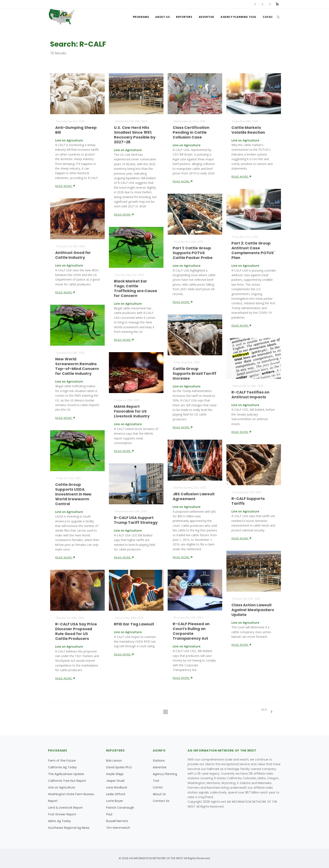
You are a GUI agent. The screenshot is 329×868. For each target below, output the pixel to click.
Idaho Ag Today (59, 821)
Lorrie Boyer (115, 801)
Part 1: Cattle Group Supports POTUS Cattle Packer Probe (193, 253)
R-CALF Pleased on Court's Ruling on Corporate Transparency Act (191, 631)
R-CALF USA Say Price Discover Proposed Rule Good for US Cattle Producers (76, 631)
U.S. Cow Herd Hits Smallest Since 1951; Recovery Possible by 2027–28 (135, 135)
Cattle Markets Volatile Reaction (248, 130)
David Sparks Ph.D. (119, 767)
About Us (163, 17)
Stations (159, 761)
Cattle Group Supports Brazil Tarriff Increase (194, 373)
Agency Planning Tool (238, 17)
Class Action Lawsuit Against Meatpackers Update (253, 610)
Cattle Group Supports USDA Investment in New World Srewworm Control (73, 494)
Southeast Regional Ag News (69, 828)
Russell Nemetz (117, 821)
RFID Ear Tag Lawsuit (134, 624)
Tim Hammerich (118, 828)
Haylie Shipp (115, 774)
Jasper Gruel (115, 781)
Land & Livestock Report (65, 808)
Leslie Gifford (116, 794)
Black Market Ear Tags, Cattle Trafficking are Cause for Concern (135, 288)
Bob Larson (114, 761)
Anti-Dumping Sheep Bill (76, 130)
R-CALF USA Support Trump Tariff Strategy (136, 520)
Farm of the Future (62, 761)
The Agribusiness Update (66, 774)
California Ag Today (62, 767)
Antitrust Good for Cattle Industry (73, 255)
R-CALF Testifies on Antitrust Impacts (250, 395)
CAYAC (268, 17)
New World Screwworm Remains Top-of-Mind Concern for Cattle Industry (77, 366)
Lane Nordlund (117, 787)
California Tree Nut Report (67, 781)
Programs (141, 17)
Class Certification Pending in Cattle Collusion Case (191, 132)
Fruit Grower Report (62, 814)
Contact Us (161, 801)
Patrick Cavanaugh (120, 808)
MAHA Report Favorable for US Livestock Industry (132, 411)
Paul (109, 814)
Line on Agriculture (62, 787)
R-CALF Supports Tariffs (248, 501)
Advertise (206, 17)
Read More (65, 186)
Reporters (184, 17)
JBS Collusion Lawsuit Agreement (194, 496)
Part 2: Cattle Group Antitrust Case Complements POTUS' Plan (253, 251)
